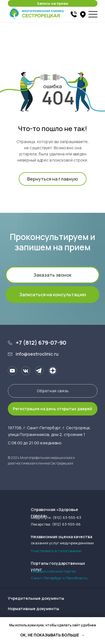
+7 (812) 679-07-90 (41, 343)
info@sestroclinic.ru (37, 354)
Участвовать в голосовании (56, 551)
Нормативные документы (33, 609)
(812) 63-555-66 (66, 524)
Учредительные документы (36, 598)
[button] (53, 3)
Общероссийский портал (53, 571)
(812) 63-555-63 (67, 517)
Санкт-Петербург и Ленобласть (59, 578)
